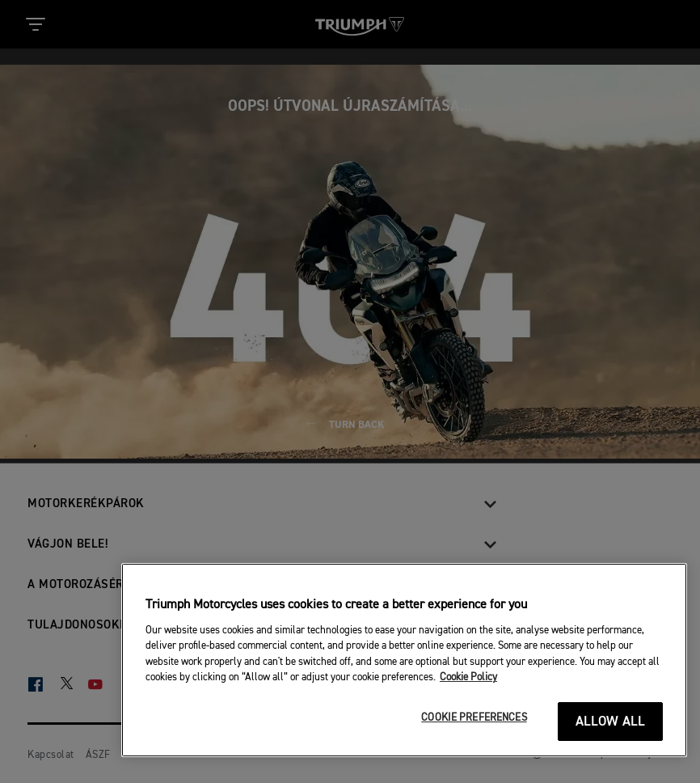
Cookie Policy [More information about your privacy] (468, 677)
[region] (404, 660)
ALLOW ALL (611, 722)
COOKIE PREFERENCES (474, 718)
